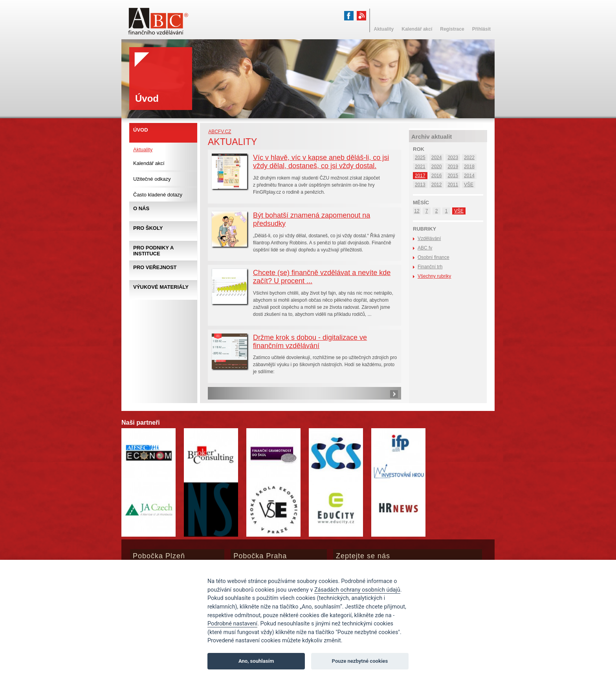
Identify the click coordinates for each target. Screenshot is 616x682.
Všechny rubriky (434, 276)
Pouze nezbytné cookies (360, 661)
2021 (420, 167)
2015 (453, 176)
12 (417, 211)
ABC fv (425, 248)
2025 (420, 158)
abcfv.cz (220, 132)
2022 (469, 158)
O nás (141, 208)
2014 (469, 176)
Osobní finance (434, 257)
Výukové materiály (161, 287)
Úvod (141, 130)
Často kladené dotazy (158, 195)
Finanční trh (430, 267)
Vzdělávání (429, 238)
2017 (420, 176)
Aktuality (143, 149)
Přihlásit (481, 29)
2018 (469, 167)
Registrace (452, 29)
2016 (437, 176)
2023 (453, 158)
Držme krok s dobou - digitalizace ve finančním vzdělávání (310, 342)
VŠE (469, 185)
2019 (453, 167)
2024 (437, 158)
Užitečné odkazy (152, 179)
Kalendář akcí (149, 163)
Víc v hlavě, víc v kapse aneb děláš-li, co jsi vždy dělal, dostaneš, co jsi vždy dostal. (321, 162)
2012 (437, 185)
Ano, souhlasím (256, 661)
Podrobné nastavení (232, 624)
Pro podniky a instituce (153, 251)
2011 (453, 185)
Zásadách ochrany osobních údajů (357, 590)
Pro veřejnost (155, 267)
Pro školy (148, 228)
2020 (437, 167)
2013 (420, 185)
